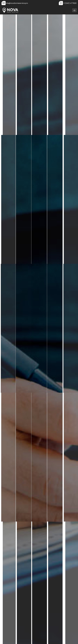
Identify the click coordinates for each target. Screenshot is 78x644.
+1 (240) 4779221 (70, 3)
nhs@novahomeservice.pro (17, 3)
